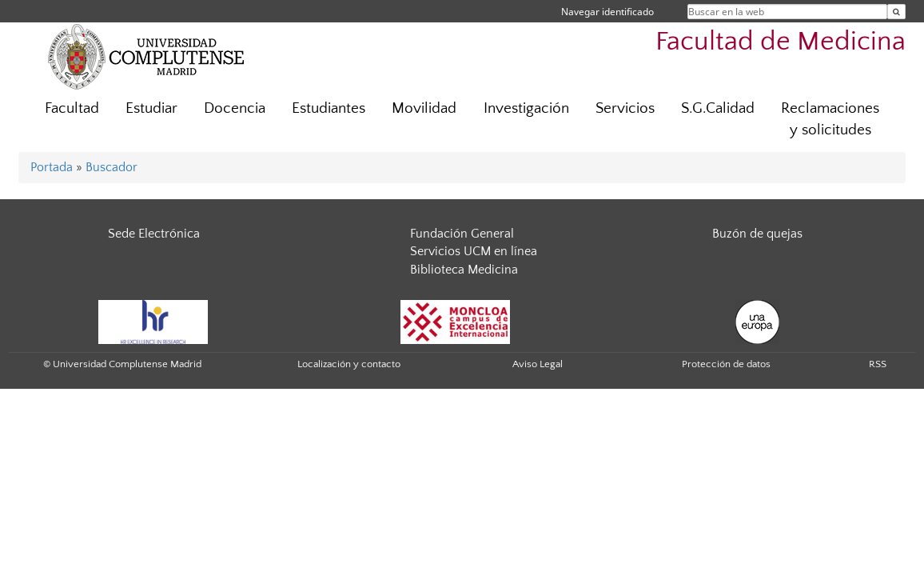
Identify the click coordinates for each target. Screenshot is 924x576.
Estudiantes (329, 108)
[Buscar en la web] (896, 12)
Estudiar (151, 108)
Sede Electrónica (154, 234)
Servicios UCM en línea (474, 251)
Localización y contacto (349, 364)
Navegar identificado (607, 12)
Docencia (235, 108)
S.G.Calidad (718, 108)
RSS (878, 364)
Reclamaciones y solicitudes (830, 119)
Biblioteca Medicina (464, 270)
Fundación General (462, 234)
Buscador (112, 167)
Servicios (625, 108)
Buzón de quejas (757, 234)
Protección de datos (726, 364)
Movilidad (424, 108)
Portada (52, 167)
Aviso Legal (538, 364)
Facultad (72, 108)
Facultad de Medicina (781, 42)
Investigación (526, 108)
